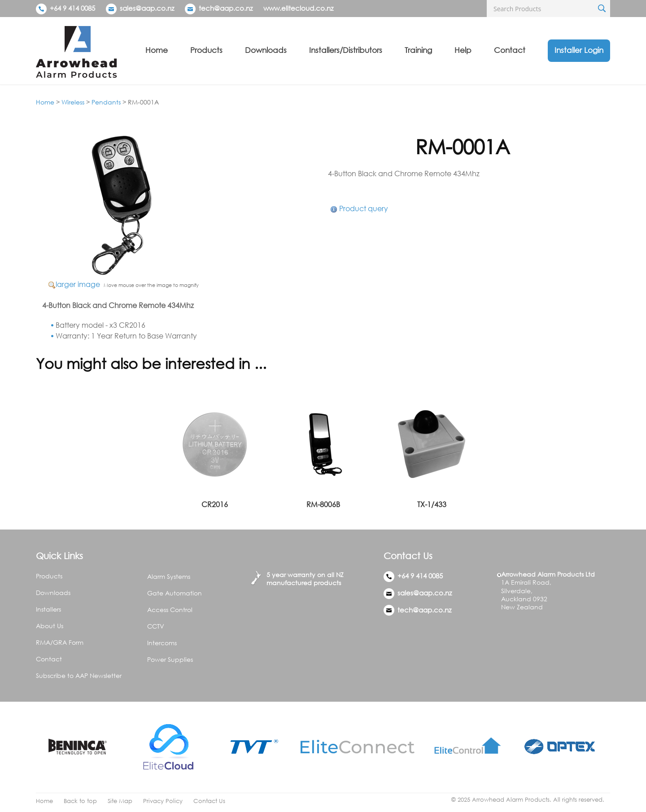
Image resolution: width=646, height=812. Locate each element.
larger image (78, 284)
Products (206, 50)
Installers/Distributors (346, 50)
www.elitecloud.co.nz (298, 8)
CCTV (156, 626)
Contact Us (209, 801)
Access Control (170, 610)
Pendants (106, 102)
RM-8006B (323, 504)
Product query (364, 208)
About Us (50, 626)
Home (157, 50)
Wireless (73, 102)
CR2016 (215, 504)
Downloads (266, 50)
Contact (510, 50)
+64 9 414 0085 (65, 8)
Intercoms (162, 643)
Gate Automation (175, 593)
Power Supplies (170, 659)
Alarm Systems (169, 576)
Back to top (80, 801)
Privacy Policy (163, 801)
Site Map (120, 801)
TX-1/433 (432, 504)
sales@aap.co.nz (147, 8)
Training (418, 50)
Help (463, 50)
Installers (48, 609)
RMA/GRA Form (60, 642)
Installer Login (579, 50)
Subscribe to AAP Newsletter (79, 675)
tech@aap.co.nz (226, 8)
